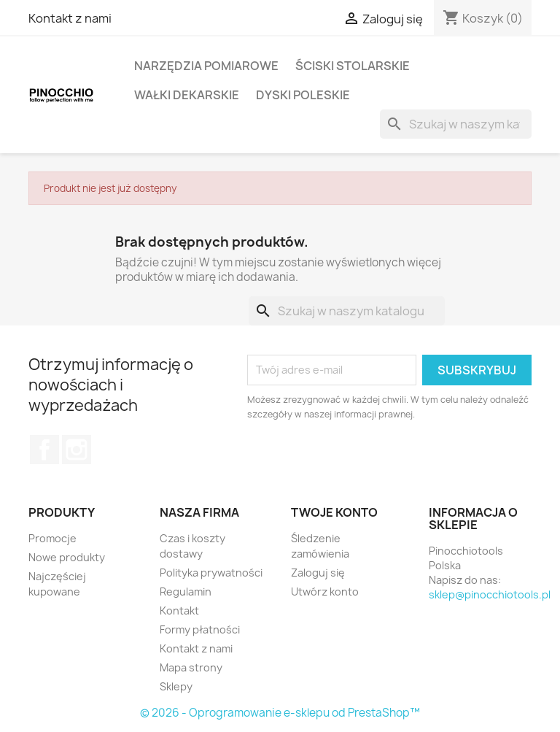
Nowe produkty (67, 557)
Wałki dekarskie (187, 95)
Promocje (52, 538)
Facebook (44, 450)
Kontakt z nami (70, 18)
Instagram (77, 450)
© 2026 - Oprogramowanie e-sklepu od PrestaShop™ (280, 713)
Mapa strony (191, 667)
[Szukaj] (456, 124)
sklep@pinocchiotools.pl (490, 594)
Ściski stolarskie (353, 66)
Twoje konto (334, 512)
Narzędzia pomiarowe (206, 66)
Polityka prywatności (211, 573)
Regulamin (186, 592)
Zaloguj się (318, 573)
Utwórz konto (325, 592)
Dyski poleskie (303, 95)
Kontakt (179, 610)
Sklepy (176, 686)
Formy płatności (200, 629)
